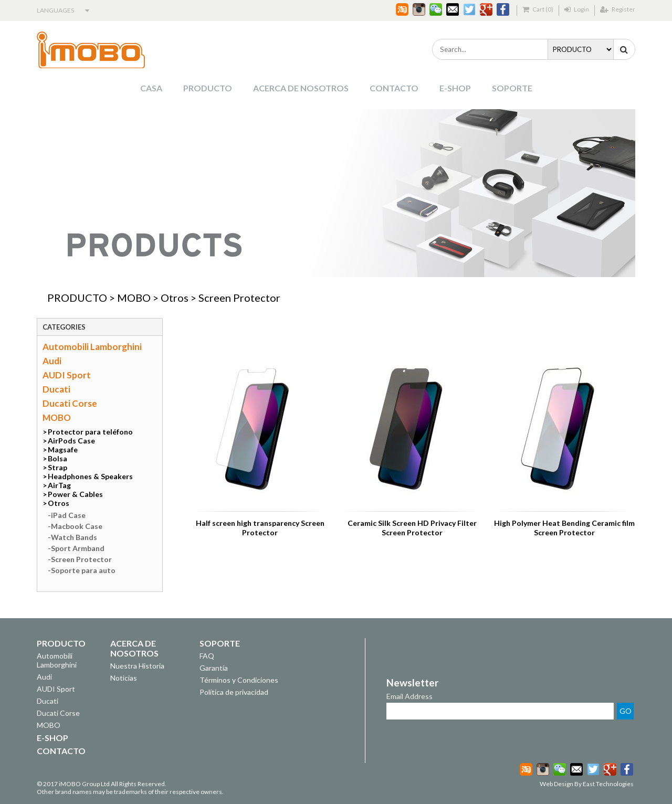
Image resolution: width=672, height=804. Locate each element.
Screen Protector (239, 298)
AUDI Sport (67, 375)
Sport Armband (78, 548)
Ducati (56, 389)
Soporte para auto (83, 570)
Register (618, 9)
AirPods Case (71, 441)
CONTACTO (394, 88)
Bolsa (57, 458)
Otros (175, 298)
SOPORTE (512, 88)
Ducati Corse (70, 403)
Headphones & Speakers (90, 476)
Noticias (124, 678)
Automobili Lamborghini (92, 347)
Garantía (214, 668)
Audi (52, 361)
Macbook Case (77, 526)
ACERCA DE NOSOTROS (301, 88)
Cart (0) (538, 9)
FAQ (207, 656)
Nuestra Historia (137, 666)
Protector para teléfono (90, 432)
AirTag (59, 485)
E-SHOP (455, 88)
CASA (151, 88)
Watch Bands (74, 537)
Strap (57, 467)
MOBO (134, 298)
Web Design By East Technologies (587, 784)
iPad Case (68, 515)
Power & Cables (75, 494)
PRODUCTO (208, 88)
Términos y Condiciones (239, 680)
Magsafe (63, 449)
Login (577, 9)
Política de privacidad (234, 692)
